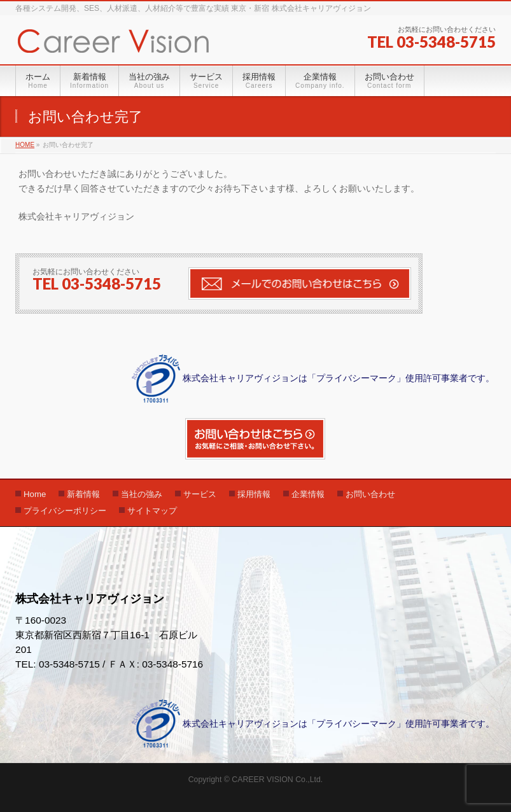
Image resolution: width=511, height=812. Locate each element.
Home (35, 494)
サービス (200, 494)
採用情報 (254, 494)
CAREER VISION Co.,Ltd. (277, 780)
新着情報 (83, 494)
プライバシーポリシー (65, 511)
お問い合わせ (370, 494)
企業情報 (308, 494)
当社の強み (142, 494)
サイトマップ (152, 511)
